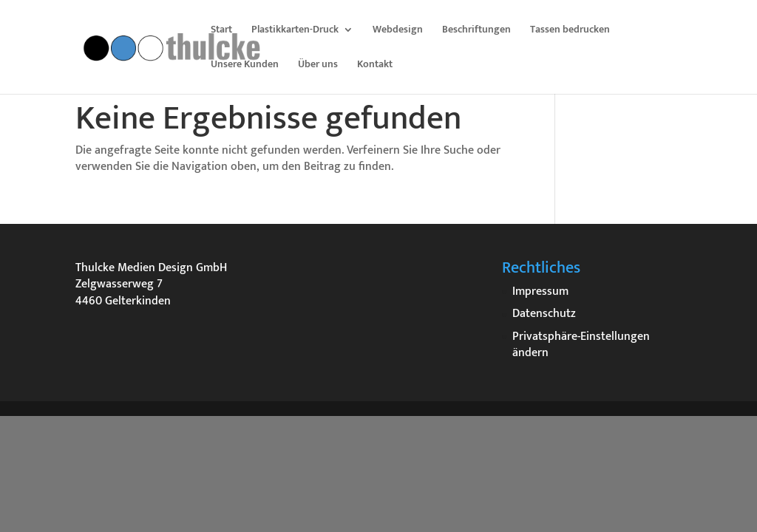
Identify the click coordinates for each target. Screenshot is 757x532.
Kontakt (375, 66)
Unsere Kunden (245, 66)
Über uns (318, 66)
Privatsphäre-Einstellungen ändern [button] (581, 345)
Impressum (540, 291)
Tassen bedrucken (570, 31)
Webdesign (398, 31)
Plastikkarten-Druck (295, 31)
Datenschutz (544, 314)
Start (221, 31)
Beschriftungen (476, 31)
